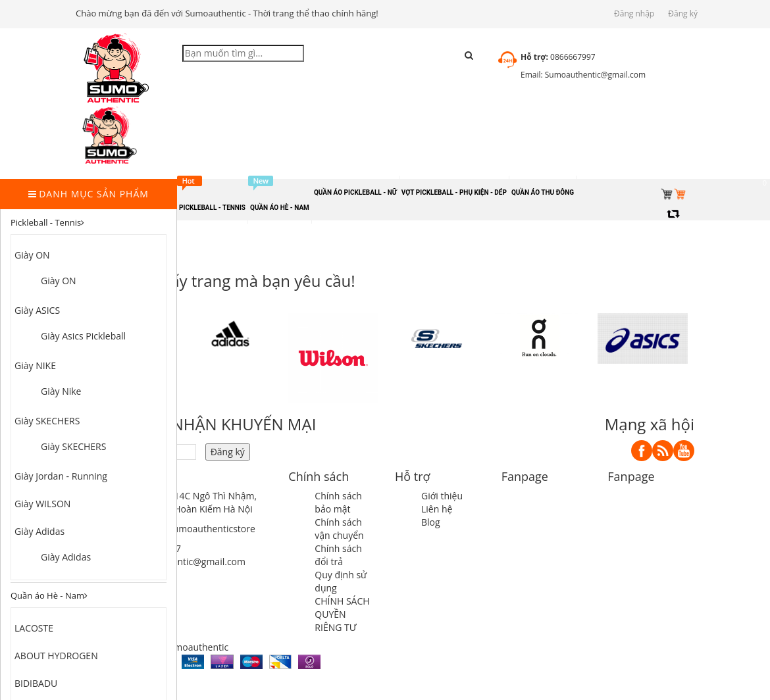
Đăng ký (683, 13)
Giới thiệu (442, 496)
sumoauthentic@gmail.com (187, 562)
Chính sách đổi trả (338, 555)
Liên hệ (437, 509)
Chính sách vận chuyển (339, 529)
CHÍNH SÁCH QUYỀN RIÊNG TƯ (342, 614)
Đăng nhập (634, 13)
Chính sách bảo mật (338, 502)
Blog (431, 522)
